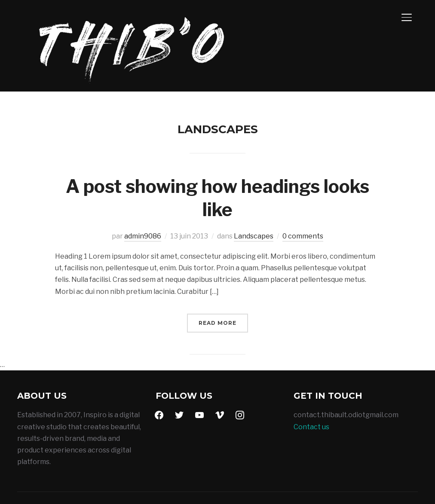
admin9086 (143, 206)
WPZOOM (401, 483)
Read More (217, 293)
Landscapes (254, 206)
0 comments (303, 206)
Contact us (311, 397)
